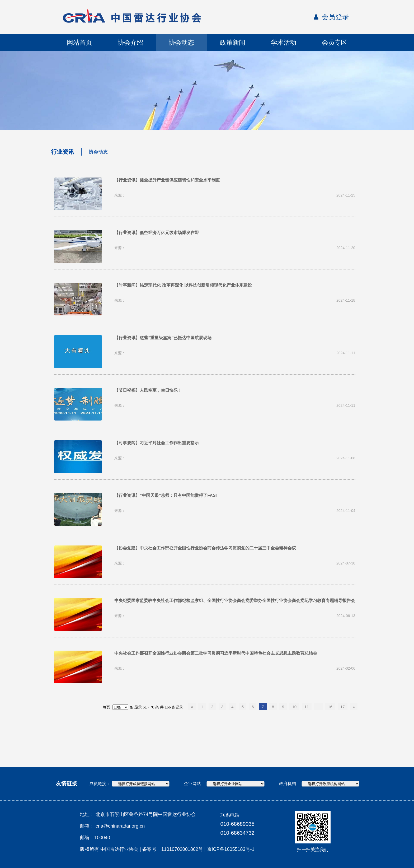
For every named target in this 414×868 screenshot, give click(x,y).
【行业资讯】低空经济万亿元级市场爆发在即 (157, 233)
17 (343, 707)
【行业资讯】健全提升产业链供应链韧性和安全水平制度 (167, 180)
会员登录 (335, 17)
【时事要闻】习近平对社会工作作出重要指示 (157, 443)
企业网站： (195, 784)
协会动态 (181, 42)
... (319, 707)
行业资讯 (63, 152)
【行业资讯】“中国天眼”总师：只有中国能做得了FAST (166, 495)
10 (294, 707)
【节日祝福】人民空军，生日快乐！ (148, 390)
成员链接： (100, 784)
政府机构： (290, 784)
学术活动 (284, 42)
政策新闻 (233, 42)
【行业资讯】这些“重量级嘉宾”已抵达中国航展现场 (163, 338)
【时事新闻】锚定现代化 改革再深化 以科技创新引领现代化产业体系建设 (183, 285)
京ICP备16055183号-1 (231, 849)
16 (330, 707)
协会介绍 (130, 42)
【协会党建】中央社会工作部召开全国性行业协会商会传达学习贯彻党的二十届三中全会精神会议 (205, 548)
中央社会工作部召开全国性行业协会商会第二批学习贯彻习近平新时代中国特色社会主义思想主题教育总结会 (216, 653)
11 (307, 707)
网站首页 (79, 42)
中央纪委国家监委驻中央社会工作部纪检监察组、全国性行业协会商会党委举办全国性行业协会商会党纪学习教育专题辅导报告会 (235, 601)
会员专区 (335, 42)
